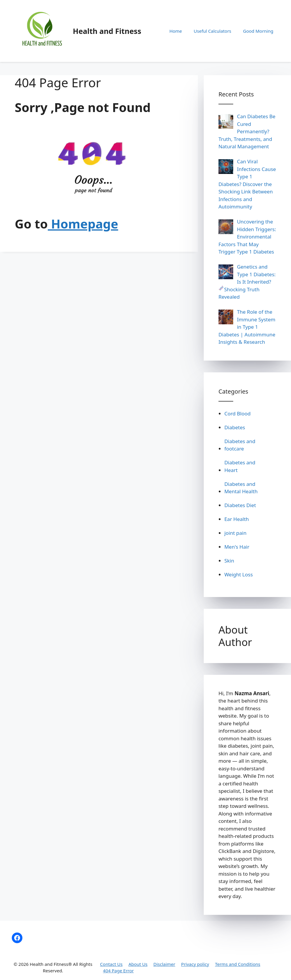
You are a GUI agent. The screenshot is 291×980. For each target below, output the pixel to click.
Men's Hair (237, 547)
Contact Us (111, 964)
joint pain (235, 533)
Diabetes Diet (240, 505)
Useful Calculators (212, 31)
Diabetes (235, 427)
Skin (229, 561)
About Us (138, 964)
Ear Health (237, 519)
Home (176, 31)
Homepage (83, 224)
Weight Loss (239, 574)
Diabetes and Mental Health (241, 488)
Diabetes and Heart (240, 466)
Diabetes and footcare (240, 445)
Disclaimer (164, 964)
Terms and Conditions (238, 964)
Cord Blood (237, 413)
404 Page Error (118, 971)
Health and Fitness (107, 31)
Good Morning (258, 31)
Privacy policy (195, 964)
